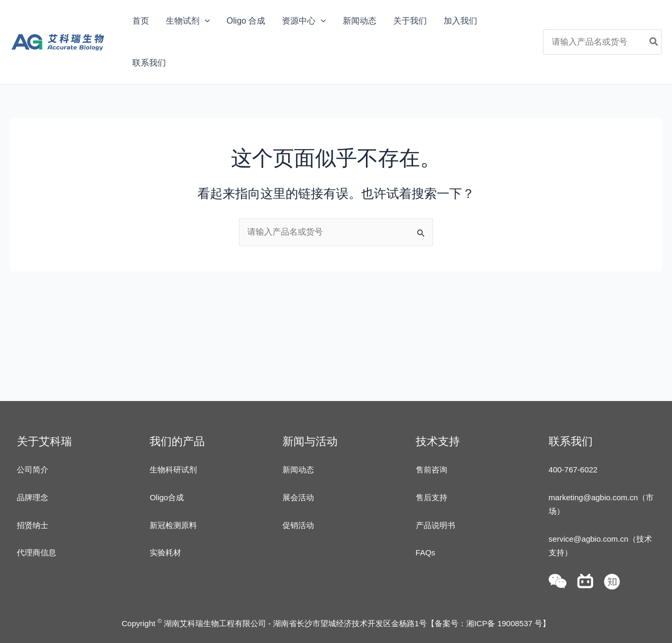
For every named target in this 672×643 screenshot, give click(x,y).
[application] (205, 21)
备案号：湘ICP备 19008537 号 (489, 623)
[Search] (654, 42)
